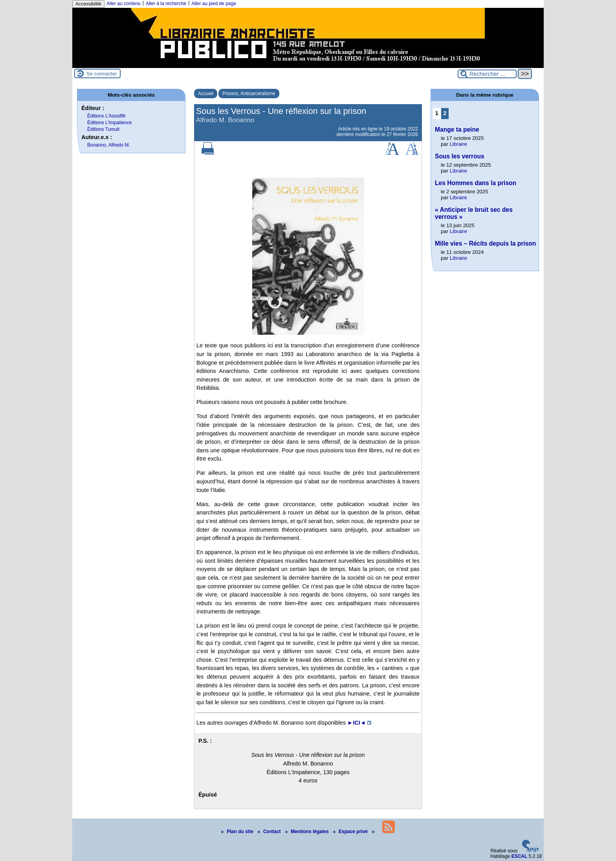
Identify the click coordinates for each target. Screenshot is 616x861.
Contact (270, 832)
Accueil (206, 94)
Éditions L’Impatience (109, 123)
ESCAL (520, 856)
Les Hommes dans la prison (476, 183)
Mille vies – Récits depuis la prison (485, 243)
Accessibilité (88, 4)
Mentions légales (308, 832)
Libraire (458, 144)
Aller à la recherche (166, 4)
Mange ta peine (457, 129)
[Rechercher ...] (487, 74)
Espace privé (351, 832)
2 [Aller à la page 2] (445, 113)
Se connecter (102, 74)
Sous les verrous (460, 156)
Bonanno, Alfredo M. (109, 145)
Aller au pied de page (214, 4)
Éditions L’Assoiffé (106, 116)
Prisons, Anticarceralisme (249, 94)
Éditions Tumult (103, 129)
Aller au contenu (124, 4)
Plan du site (238, 832)
